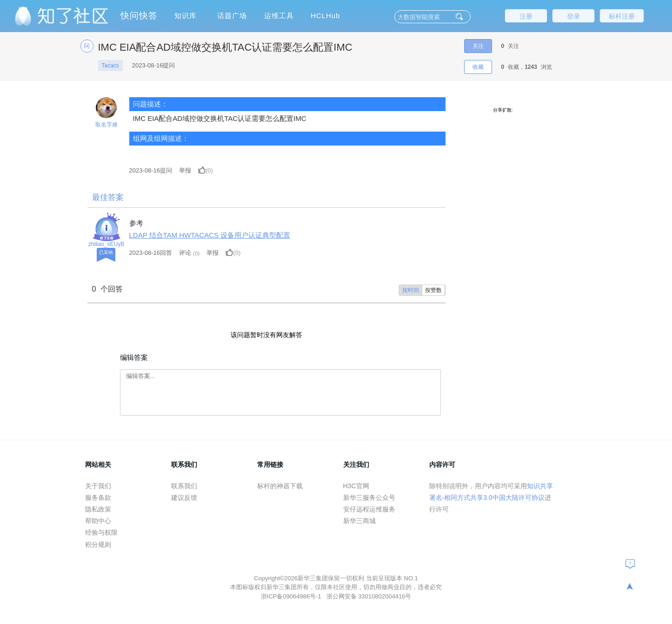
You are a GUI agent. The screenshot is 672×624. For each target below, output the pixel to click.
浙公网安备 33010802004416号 (369, 596)
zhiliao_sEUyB (106, 244)
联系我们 (184, 486)
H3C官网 (356, 486)
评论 (185, 253)
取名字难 (106, 125)
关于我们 (98, 486)
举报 (185, 170)
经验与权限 (101, 532)
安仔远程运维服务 (369, 509)
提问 (151, 170)
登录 (573, 16)
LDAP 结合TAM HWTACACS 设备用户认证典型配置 (210, 235)
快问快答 (139, 16)
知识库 (186, 16)
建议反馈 (184, 498)
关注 (478, 46)
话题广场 (232, 16)
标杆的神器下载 (280, 486)
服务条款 (98, 498)
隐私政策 (98, 509)
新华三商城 (359, 521)
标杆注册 (622, 16)
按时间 (411, 290)
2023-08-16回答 (151, 253)
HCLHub (326, 16)
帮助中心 (98, 521)
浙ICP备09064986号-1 (292, 596)
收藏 (478, 67)
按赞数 (433, 290)
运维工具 (279, 16)
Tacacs (110, 66)
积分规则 (98, 544)
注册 (526, 16)
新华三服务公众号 (369, 498)
